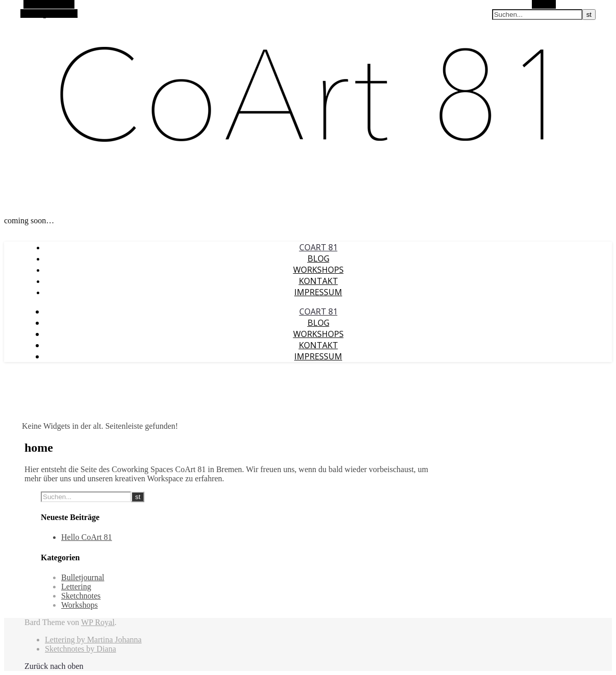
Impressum (318, 292)
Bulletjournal (83, 577)
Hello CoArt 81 (87, 537)
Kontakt (318, 281)
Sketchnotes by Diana (81, 649)
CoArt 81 (318, 247)
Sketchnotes (81, 596)
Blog (318, 258)
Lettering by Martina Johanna (93, 640)
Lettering (76, 587)
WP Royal (98, 622)
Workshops (318, 270)
